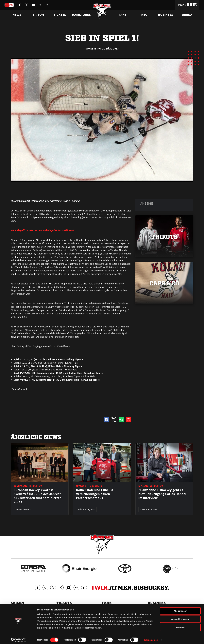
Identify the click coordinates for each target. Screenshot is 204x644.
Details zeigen (151, 638)
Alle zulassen (180, 609)
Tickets (60, 15)
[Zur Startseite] (102, 12)
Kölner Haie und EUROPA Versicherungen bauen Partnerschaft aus (95, 494)
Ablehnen (180, 626)
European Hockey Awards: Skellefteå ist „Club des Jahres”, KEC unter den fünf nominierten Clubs (38, 496)
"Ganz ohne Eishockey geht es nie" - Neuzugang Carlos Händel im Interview (162, 494)
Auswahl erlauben (180, 618)
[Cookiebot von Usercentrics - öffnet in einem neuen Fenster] (18, 638)
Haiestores (81, 15)
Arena (187, 15)
